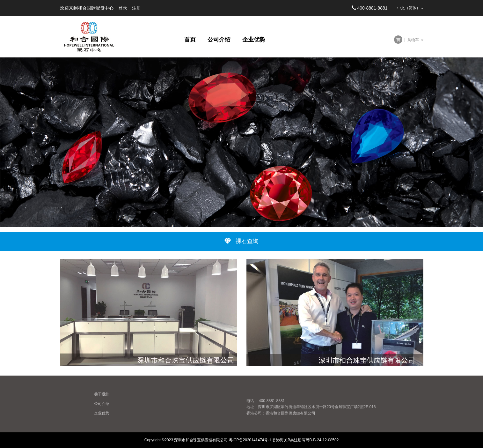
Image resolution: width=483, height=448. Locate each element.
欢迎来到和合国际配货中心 (87, 8)
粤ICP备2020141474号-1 (250, 440)
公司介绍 (220, 40)
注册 (136, 8)
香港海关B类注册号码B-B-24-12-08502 (305, 440)
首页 (191, 40)
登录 (123, 8)
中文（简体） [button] (410, 8)
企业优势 (254, 40)
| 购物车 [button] (409, 40)
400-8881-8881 (370, 8)
